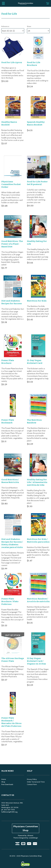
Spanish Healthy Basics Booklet (36, 121)
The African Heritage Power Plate (13, 634)
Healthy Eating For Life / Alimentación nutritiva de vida (37, 464)
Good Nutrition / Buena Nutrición (10, 463)
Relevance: (5, 26)
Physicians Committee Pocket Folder (11, 179)
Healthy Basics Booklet (9, 121)
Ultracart (30, 805)
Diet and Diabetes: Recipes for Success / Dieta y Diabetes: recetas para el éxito (12, 523)
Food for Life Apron (12, 62)
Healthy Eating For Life (37, 235)
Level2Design (33, 807)
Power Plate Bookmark (8, 406)
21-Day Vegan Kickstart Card (35, 349)
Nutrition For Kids (37, 291)
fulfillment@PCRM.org (9, 781)
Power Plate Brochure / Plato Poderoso (10, 578)
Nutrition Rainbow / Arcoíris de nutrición (38, 577)
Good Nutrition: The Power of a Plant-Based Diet (12, 236)
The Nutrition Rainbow (34, 406)
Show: (29, 26)
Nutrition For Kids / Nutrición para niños (38, 520)
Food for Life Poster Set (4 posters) (37, 178)
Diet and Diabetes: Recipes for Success (12, 292)
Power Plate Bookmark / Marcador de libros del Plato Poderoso (11, 694)
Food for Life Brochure (34, 64)
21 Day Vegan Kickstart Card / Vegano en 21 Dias (36, 635)
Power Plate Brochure (8, 349)
